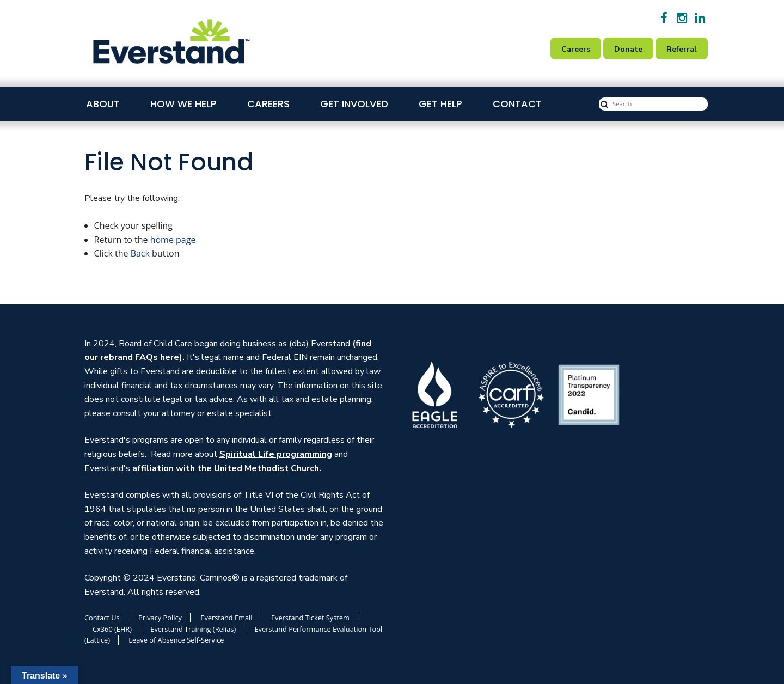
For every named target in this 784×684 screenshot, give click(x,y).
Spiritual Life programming (276, 454)
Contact (517, 104)
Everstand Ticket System (310, 618)
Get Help (440, 104)
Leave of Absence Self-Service (176, 640)
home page (173, 240)
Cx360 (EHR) (112, 629)
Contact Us (102, 618)
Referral (682, 49)
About (103, 104)
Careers (268, 104)
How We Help (183, 104)
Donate (628, 49)
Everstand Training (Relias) (193, 629)
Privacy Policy (160, 618)
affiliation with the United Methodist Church (226, 468)
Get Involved (354, 104)
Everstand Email (226, 618)
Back (140, 253)
